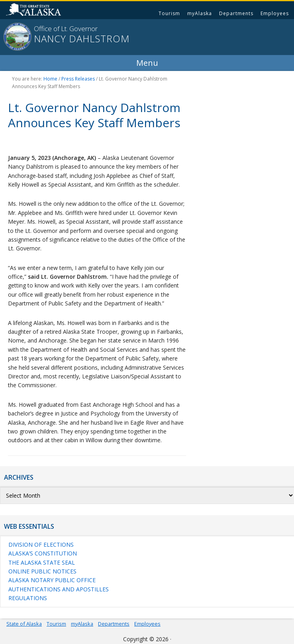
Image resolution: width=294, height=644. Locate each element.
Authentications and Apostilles (59, 589)
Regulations (28, 598)
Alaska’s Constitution (43, 553)
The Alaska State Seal (42, 562)
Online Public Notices (42, 571)
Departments (236, 13)
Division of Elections (41, 545)
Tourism (169, 13)
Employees (275, 13)
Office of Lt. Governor (66, 29)
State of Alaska (35, 10)
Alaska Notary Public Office (52, 580)
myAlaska (200, 13)
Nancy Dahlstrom (82, 39)
